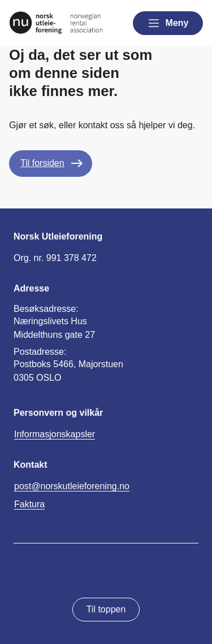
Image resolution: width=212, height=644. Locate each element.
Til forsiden (42, 163)
